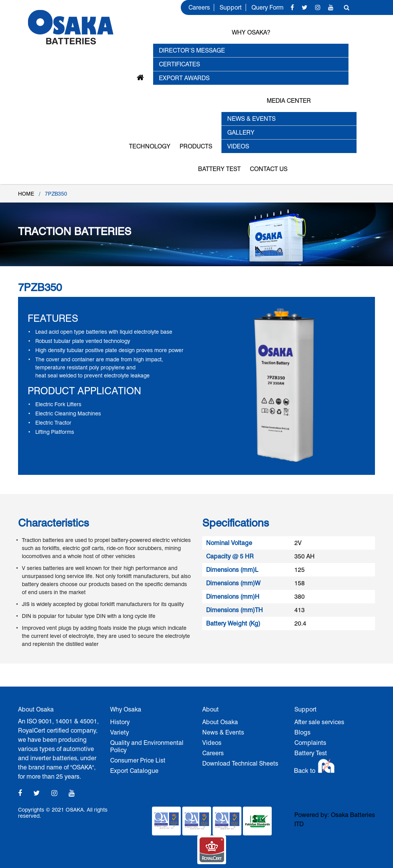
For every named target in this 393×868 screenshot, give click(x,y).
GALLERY (241, 133)
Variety (120, 732)
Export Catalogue (134, 771)
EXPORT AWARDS (184, 78)
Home (26, 194)
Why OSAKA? (251, 32)
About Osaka (220, 722)
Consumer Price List (138, 760)
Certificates (179, 64)
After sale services (319, 722)
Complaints (310, 743)
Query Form (268, 7)
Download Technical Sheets (240, 763)
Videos (212, 743)
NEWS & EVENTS (251, 119)
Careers (199, 7)
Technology (150, 146)
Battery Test (219, 169)
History (120, 722)
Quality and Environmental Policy (147, 746)
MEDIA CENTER (289, 101)
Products (196, 146)
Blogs (302, 732)
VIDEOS (238, 146)
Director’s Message (192, 50)
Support (231, 7)
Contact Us (269, 169)
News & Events (223, 732)
